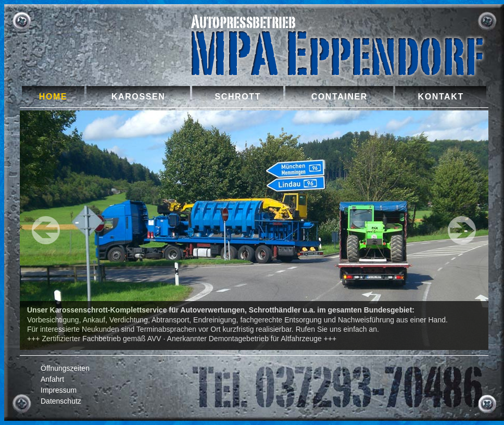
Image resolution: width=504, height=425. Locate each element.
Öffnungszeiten (65, 368)
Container (339, 97)
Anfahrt (52, 379)
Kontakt (441, 97)
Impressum (59, 390)
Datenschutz (61, 401)
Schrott (238, 97)
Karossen (138, 97)
